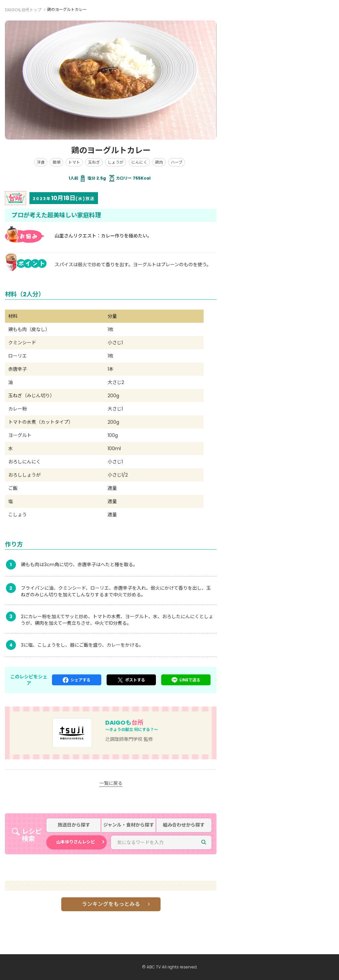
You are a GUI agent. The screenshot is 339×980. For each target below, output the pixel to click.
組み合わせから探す (184, 825)
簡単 (57, 162)
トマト (74, 162)
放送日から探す (74, 825)
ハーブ (177, 162)
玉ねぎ (94, 162)
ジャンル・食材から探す (129, 825)
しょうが (116, 162)
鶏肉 (159, 162)
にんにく (139, 162)
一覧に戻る (111, 783)
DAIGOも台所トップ (23, 10)
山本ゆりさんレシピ (76, 842)
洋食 (41, 162)
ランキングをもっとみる (111, 904)
